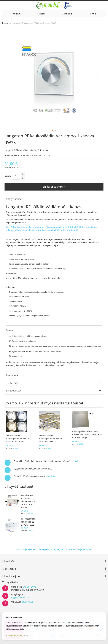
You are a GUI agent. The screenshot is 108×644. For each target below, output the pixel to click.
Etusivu (5, 23)
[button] (97, 79)
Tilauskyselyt (43, 549)
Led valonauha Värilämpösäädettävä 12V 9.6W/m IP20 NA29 (18, 439)
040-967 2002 (29, 587)
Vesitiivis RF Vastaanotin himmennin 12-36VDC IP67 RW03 (28, 501)
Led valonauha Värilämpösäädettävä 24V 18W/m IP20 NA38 (51, 439)
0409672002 (27, 602)
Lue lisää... (76, 461)
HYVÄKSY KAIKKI (14, 636)
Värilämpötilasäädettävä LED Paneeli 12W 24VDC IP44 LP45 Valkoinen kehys (87, 434)
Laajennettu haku (85, 549)
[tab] (54, 199)
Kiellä (26, 636)
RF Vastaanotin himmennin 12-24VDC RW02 (28, 522)
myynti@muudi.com (21, 597)
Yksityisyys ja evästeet (25, 549)
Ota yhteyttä (57, 549)
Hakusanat (70, 549)
